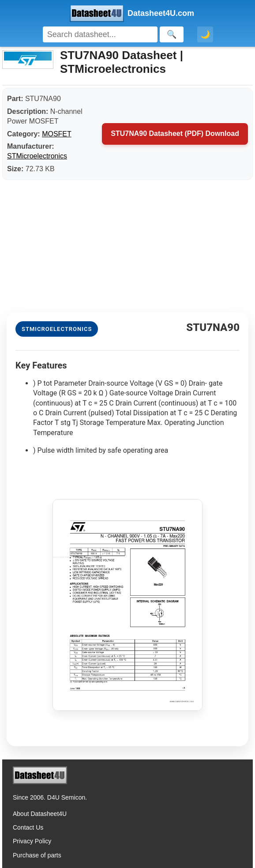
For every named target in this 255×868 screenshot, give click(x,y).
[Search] (100, 34)
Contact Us (28, 827)
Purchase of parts (37, 855)
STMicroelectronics (37, 156)
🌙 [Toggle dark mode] (205, 34)
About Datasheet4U (40, 814)
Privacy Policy (32, 841)
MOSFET (57, 134)
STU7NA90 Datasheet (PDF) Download (175, 133)
